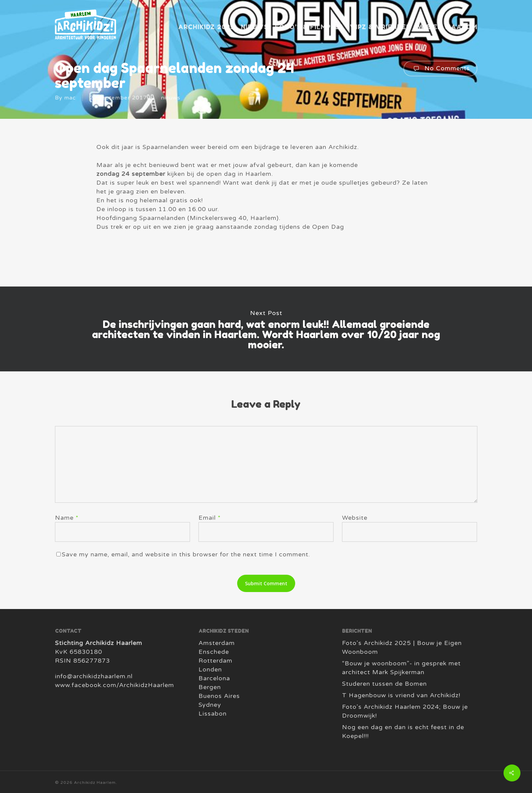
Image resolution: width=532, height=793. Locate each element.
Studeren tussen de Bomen (384, 684)
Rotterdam (215, 661)
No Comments (440, 69)
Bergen (210, 687)
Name (67, 518)
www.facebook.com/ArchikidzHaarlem (115, 685)
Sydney (210, 705)
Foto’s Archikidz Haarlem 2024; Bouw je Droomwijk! (405, 711)
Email (210, 518)
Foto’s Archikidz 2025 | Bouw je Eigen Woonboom (402, 647)
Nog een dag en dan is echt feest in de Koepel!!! (403, 732)
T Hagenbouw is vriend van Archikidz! (401, 695)
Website (355, 518)
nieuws (171, 98)
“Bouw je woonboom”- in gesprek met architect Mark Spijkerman (401, 668)
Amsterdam (217, 643)
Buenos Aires (219, 696)
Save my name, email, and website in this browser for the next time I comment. (186, 554)
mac (70, 98)
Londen (210, 669)
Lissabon (213, 714)
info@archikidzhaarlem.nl (94, 676)
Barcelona (214, 678)
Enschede (214, 652)
